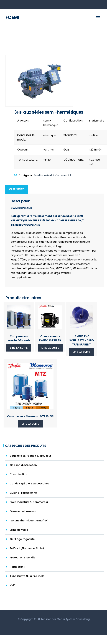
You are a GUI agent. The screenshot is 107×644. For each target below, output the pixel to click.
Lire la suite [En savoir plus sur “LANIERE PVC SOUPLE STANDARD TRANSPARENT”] (81, 352)
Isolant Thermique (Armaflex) (29, 521)
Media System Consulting (73, 619)
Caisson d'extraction (23, 465)
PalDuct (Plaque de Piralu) (27, 548)
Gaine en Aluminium (23, 511)
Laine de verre (19, 530)
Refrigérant (17, 567)
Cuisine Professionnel (24, 493)
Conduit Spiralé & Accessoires (29, 484)
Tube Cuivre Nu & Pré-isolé (27, 576)
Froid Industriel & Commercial (52, 175)
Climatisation (18, 474)
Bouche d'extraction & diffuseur (30, 456)
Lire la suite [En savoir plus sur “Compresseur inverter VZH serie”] (19, 348)
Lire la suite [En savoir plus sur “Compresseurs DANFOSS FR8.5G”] (50, 348)
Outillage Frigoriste (22, 539)
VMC (13, 585)
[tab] (17, 189)
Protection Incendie (22, 558)
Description (17, 189)
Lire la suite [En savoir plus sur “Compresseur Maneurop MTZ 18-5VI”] (30, 424)
